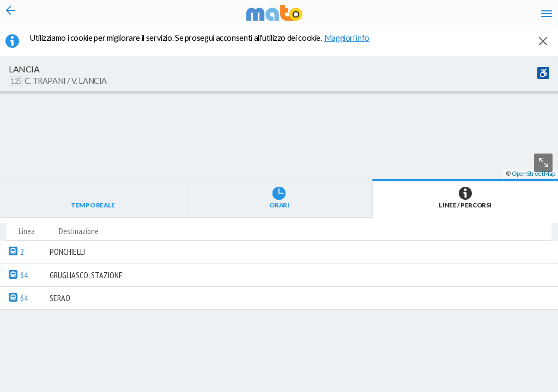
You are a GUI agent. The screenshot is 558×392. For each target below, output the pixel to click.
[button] (292, 360)
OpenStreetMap (533, 387)
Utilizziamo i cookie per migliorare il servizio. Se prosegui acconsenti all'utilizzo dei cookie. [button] (207, 44)
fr (431, 16)
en (410, 16)
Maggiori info (353, 44)
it (390, 16)
